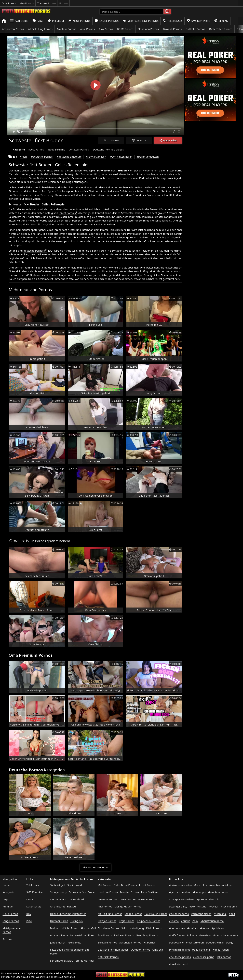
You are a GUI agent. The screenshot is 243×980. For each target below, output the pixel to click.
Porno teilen (168, 140)
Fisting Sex (77, 921)
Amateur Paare (59, 935)
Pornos (64, 3)
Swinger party (58, 892)
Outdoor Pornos (140, 950)
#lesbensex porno (204, 957)
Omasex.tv (19, 541)
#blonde (192, 935)
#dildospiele (176, 942)
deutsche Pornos (33, 251)
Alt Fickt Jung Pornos (40, 29)
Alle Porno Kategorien (96, 867)
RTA (29, 914)
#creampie (200, 892)
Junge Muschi (58, 942)
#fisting (202, 906)
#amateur (205, 935)
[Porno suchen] (132, 12)
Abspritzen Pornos (13, 29)
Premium (56, 21)
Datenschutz (34, 906)
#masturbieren (195, 942)
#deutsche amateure (69, 157)
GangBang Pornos (147, 935)
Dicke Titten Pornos (221, 29)
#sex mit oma (229, 906)
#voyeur (214, 906)
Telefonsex (173, 21)
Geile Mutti (75, 942)
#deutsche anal (201, 950)
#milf (232, 914)
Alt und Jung (57, 906)
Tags (38, 21)
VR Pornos (150, 942)
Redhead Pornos (124, 935)
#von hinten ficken (121, 157)
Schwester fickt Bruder (82, 892)
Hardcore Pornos (108, 892)
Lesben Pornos (133, 914)
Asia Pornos (106, 29)
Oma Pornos (9, 3)
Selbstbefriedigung (133, 928)
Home (6, 885)
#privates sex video (180, 885)
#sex (192, 906)
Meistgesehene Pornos (141, 21)
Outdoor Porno (59, 921)
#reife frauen (177, 935)
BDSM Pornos (125, 29)
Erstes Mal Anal (85, 961)
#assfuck (193, 928)
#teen (23, 157)
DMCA (30, 899)
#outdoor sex (177, 928)
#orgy (230, 942)
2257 (29, 921)
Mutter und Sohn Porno (64, 928)
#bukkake (175, 964)
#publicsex (218, 928)
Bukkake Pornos (195, 29)
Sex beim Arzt (58, 899)
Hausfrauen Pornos (156, 914)
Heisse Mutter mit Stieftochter (68, 914)
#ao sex (205, 928)
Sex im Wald (75, 885)
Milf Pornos (104, 885)
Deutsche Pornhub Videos (108, 149)
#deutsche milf (215, 942)
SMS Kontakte (198, 21)
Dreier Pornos (128, 899)
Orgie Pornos (126, 921)
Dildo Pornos (154, 928)
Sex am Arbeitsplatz (62, 961)
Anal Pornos (87, 29)
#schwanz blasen (96, 157)
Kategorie (19, 21)
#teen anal (220, 914)
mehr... (187, 964)
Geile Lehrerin (77, 899)
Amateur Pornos (66, 29)
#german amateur (180, 892)
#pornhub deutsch (148, 157)
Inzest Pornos (36, 149)
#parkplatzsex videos (182, 899)
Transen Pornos (47, 3)
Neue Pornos (79, 21)
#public (185, 921)
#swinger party (178, 906)
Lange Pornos (107, 21)
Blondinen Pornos (148, 29)
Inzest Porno (66, 213)
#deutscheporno (179, 914)
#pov (195, 921)
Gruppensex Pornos (148, 921)
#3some (174, 921)
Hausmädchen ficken (83, 935)
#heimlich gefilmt (179, 950)
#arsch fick (201, 885)
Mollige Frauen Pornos (128, 906)
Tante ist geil (58, 885)
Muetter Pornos (130, 892)
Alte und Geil (88, 928)
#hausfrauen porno (212, 921)
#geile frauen (221, 950)
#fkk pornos (224, 957)
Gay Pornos (27, 3)
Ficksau (71, 906)
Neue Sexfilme (57, 149)
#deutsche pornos (42, 157)
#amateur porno (218, 892)
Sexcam (221, 21)
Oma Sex (158, 950)
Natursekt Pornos (108, 957)
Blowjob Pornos (172, 29)
